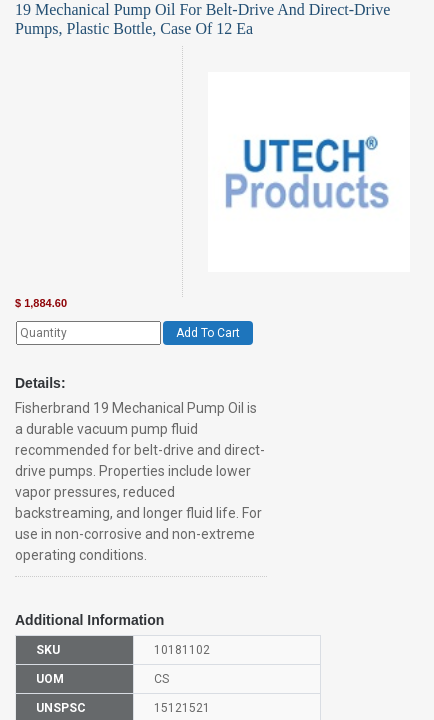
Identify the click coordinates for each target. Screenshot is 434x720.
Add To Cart (208, 333)
